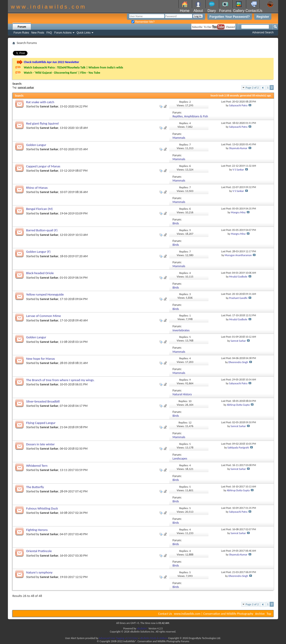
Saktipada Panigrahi (238, 448)
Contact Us (165, 614)
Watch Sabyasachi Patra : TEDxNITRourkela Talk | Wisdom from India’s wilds (73, 67)
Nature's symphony (39, 572)
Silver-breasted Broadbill (43, 401)
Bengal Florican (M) (39, 209)
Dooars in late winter (40, 444)
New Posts (38, 33)
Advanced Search (263, 32)
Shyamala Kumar (238, 148)
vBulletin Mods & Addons (154, 638)
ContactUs (254, 11)
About (198, 11)
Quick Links (84, 33)
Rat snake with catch (40, 102)
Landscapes (180, 459)
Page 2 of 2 (252, 88)
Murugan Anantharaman (238, 255)
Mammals (179, 138)
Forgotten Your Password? (230, 17)
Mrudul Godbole (238, 277)
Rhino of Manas (37, 188)
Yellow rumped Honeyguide (45, 294)
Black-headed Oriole (40, 273)
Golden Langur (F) (38, 252)
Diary (212, 11)
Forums (225, 11)
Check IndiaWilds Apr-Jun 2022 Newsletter (51, 62)
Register (263, 17)
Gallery (239, 11)
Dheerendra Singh (238, 362)
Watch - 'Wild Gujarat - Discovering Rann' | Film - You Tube (62, 73)
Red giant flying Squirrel (42, 123)
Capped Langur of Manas (43, 166)
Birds (176, 223)
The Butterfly (35, 487)
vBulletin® (142, 628)
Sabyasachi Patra (238, 105)
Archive (260, 614)
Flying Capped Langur (41, 423)
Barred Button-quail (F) (42, 230)
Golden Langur (36, 145)
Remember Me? (143, 22)
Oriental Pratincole (39, 551)
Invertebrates (181, 330)
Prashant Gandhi (238, 298)
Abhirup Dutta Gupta (238, 405)
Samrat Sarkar (49, 106)
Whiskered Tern (37, 466)
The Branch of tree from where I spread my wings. (60, 380)
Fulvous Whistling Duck (42, 508)
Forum (22, 27)
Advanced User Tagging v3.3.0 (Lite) (118, 638)
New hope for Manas (40, 359)
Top (269, 614)
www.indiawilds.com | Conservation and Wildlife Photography (214, 614)
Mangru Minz (238, 212)
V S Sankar (238, 170)
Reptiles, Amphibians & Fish (190, 116)
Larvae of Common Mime (43, 316)
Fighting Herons (37, 530)
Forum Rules (21, 33)
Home (185, 11)
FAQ (49, 33)
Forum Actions (63, 33)
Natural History (182, 394)
